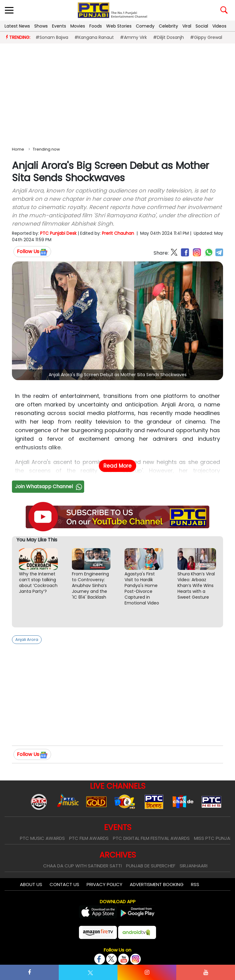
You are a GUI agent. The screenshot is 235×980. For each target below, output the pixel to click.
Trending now (46, 149)
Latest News (17, 26)
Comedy (145, 26)
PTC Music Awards (42, 838)
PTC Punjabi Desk (58, 233)
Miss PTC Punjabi (214, 838)
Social (202, 26)
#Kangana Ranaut (94, 37)
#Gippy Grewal (206, 37)
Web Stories (119, 26)
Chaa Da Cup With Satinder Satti (82, 866)
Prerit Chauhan (118, 233)
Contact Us (64, 884)
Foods (96, 26)
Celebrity (168, 26)
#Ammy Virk (133, 37)
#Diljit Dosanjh (168, 37)
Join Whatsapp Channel (49, 486)
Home (18, 149)
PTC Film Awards (89, 838)
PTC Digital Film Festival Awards (151, 838)
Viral (187, 26)
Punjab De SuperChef (151, 866)
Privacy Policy (104, 884)
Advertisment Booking (157, 884)
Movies (78, 26)
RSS (195, 884)
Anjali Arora (27, 640)
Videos (219, 26)
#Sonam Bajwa (52, 37)
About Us (31, 884)
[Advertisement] (117, 94)
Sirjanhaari (194, 866)
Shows (41, 26)
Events (59, 26)
